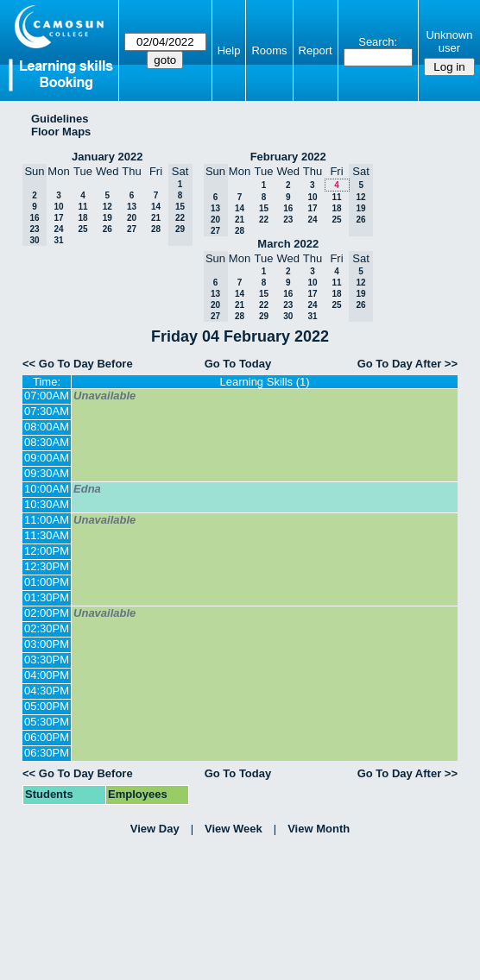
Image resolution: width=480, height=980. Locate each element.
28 (156, 229)
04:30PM (47, 691)
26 (107, 229)
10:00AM (47, 489)
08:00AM (47, 427)
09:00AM (47, 458)
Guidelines (60, 119)
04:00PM (47, 675)
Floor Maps (61, 132)
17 (58, 218)
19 (107, 218)
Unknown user (449, 41)
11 (82, 207)
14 (156, 207)
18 (82, 218)
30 (288, 316)
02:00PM (47, 613)
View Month (319, 829)
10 (58, 207)
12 (107, 207)
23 (288, 220)
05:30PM (47, 722)
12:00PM (47, 551)
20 (132, 218)
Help (229, 50)
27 (132, 229)
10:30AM (47, 504)
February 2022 (288, 157)
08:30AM (47, 442)
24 (58, 229)
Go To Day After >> (407, 364)
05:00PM (47, 706)
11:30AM (47, 535)
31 (58, 240)
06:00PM (47, 737)
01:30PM (47, 597)
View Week (234, 829)
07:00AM (47, 396)
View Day (155, 829)
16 (288, 208)
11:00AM (47, 520)
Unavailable (104, 396)
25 (82, 229)
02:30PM (47, 628)
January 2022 (107, 157)
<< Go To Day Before (78, 364)
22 (264, 220)
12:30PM (47, 566)
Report (316, 50)
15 (264, 208)
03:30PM (47, 660)
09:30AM (47, 473)
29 (264, 316)
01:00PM (47, 582)
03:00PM (47, 644)
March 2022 (288, 244)
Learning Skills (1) (265, 382)
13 (132, 207)
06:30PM (47, 753)
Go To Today (238, 364)
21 (156, 218)
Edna (87, 489)
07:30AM (47, 411)
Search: (378, 42)
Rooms (269, 50)
